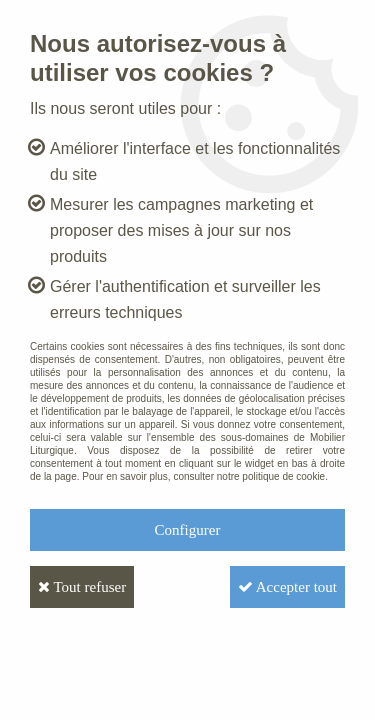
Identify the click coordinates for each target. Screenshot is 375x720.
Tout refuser (82, 587)
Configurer (188, 530)
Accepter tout (287, 587)
